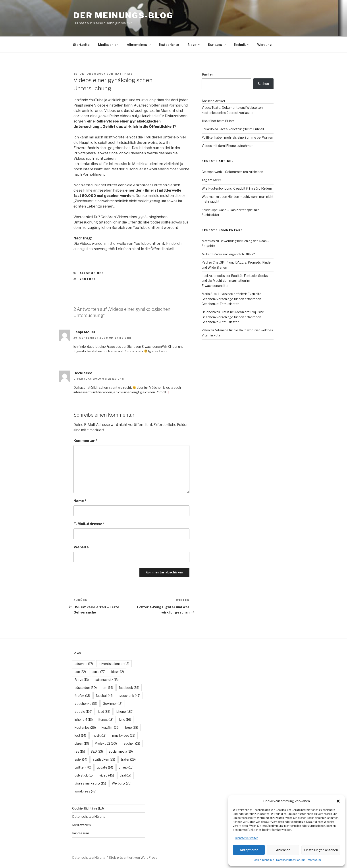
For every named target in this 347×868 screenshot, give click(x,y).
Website (81, 547)
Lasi (205, 276)
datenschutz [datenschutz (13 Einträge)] (107, 680)
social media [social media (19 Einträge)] (121, 751)
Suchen (208, 74)
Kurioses (217, 45)
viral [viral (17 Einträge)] (125, 775)
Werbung (264, 45)
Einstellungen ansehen (321, 850)
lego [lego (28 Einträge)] (132, 727)
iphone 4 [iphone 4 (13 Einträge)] (84, 719)
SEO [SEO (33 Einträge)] (97, 751)
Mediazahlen (108, 45)
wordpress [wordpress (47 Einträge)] (86, 791)
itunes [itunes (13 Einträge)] (106, 719)
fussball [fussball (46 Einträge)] (105, 696)
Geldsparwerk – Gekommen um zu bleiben (232, 172)
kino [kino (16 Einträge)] (125, 719)
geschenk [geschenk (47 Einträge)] (130, 696)
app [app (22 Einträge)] (80, 672)
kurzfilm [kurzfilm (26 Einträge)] (111, 727)
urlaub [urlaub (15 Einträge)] (126, 767)
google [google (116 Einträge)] (83, 712)
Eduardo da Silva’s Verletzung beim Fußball (233, 129)
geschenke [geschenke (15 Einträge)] (86, 704)
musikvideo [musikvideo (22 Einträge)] (124, 735)
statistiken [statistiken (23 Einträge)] (104, 759)
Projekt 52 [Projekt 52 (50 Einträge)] (106, 743)
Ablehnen (283, 850)
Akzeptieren (249, 850)
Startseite (81, 45)
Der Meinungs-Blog (123, 16)
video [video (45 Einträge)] (107, 775)
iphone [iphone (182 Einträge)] (125, 712)
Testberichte (169, 45)
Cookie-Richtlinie (263, 860)
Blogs (194, 45)
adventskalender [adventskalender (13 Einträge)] (114, 664)
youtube (88, 279)
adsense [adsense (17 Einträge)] (84, 664)
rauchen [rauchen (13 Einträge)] (131, 743)
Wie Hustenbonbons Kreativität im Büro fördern (237, 188)
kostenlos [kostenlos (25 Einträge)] (85, 727)
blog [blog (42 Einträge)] (118, 672)
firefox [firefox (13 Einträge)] (82, 696)
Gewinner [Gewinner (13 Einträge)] (113, 704)
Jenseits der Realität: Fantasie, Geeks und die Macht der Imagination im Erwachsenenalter (235, 281)
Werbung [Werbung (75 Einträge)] (122, 783)
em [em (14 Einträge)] (108, 688)
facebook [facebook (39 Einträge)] (129, 688)
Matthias (124, 74)
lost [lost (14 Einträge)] (80, 735)
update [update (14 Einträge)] (105, 767)
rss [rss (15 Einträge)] (80, 751)
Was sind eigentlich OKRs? (235, 254)
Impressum (314, 860)
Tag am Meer (211, 180)
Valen (206, 330)
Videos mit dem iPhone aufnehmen (227, 146)
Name (80, 501)
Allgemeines (139, 45)
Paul (205, 262)
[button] (338, 801)
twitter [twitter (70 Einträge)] (83, 767)
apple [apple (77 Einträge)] (99, 672)
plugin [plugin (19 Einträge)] (82, 743)
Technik (242, 45)
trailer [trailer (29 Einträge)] (128, 759)
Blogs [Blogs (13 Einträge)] (82, 680)
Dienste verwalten (247, 838)
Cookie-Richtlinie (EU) (88, 808)
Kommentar (85, 441)
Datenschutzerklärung (290, 860)
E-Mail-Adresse (89, 524)
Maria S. (207, 294)
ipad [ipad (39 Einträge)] (104, 712)
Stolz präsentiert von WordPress (133, 857)
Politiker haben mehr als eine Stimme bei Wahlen (237, 137)
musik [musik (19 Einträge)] (99, 735)
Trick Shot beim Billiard (218, 121)
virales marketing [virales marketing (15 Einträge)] (90, 783)
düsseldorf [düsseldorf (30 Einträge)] (86, 688)
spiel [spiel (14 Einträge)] (81, 759)
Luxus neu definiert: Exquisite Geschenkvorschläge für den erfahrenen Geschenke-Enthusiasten (231, 299)
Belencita (209, 312)
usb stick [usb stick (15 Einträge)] (84, 775)
